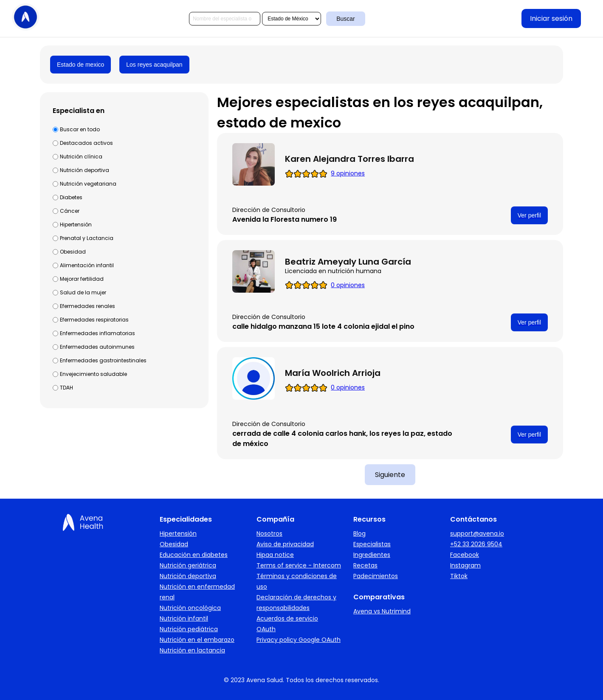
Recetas (365, 565)
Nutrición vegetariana (88, 184)
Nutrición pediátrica (189, 629)
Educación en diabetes (194, 555)
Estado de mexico (80, 65)
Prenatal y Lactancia (87, 238)
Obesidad (73, 252)
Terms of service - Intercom (299, 565)
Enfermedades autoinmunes (97, 347)
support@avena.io (477, 533)
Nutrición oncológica (190, 608)
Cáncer (70, 211)
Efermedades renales (87, 306)
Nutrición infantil (184, 618)
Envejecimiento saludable (93, 374)
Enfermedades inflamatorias (97, 333)
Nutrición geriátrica (188, 565)
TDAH (66, 388)
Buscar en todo (80, 129)
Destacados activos (86, 143)
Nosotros (269, 533)
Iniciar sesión (551, 18)
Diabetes (71, 197)
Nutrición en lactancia (192, 650)
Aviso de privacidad (285, 544)
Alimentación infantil (87, 265)
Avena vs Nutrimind (382, 611)
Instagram (465, 565)
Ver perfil (529, 215)
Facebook (465, 555)
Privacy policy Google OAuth (299, 640)
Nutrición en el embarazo (197, 640)
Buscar (346, 19)
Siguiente (390, 475)
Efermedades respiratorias (94, 320)
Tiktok (459, 576)
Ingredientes (372, 555)
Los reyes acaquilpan (154, 65)
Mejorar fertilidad (82, 279)
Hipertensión (76, 224)
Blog (359, 533)
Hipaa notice (275, 555)
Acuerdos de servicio (287, 618)
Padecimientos (376, 576)
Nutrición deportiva (85, 170)
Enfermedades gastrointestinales (103, 360)
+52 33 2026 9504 (476, 544)
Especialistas (372, 544)
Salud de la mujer (83, 292)
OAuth (266, 629)
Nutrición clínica (81, 157)
